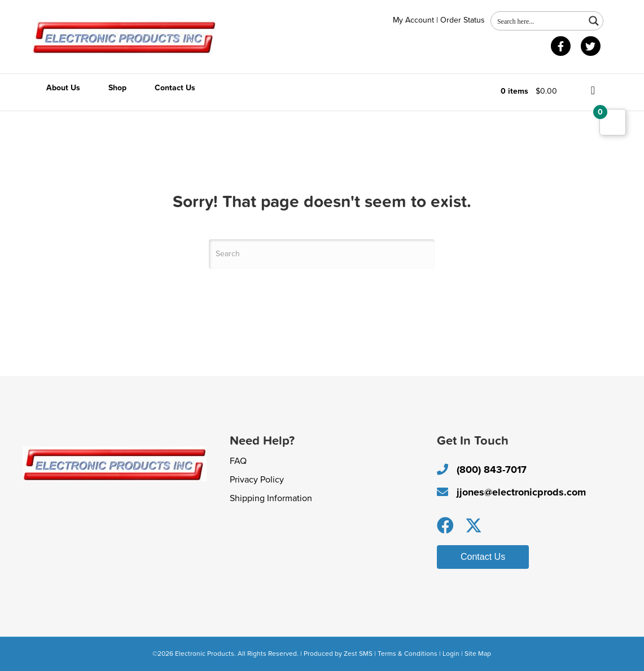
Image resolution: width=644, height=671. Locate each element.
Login (451, 654)
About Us (63, 88)
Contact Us (175, 88)
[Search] (322, 254)
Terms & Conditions (408, 654)
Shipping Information (271, 498)
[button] (445, 525)
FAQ (238, 461)
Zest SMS (358, 654)
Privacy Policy (257, 480)
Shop (117, 88)
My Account (413, 20)
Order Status (463, 20)
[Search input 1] (538, 21)
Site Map (478, 654)
